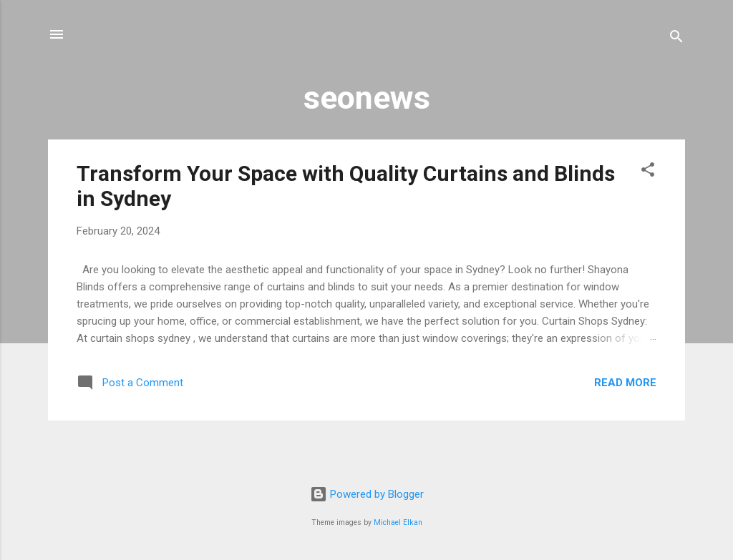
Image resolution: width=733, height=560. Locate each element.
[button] (648, 172)
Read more (625, 383)
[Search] (676, 39)
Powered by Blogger (367, 494)
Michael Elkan (398, 522)
